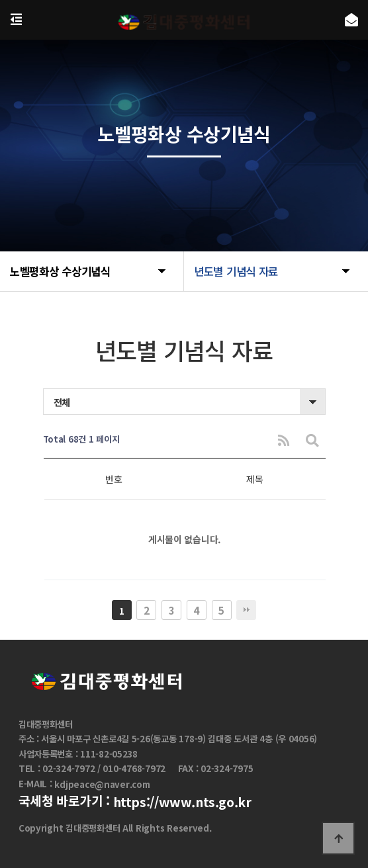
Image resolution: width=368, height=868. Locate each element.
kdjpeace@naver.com (102, 784)
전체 (62, 402)
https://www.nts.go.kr (182, 802)
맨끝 (246, 610)
